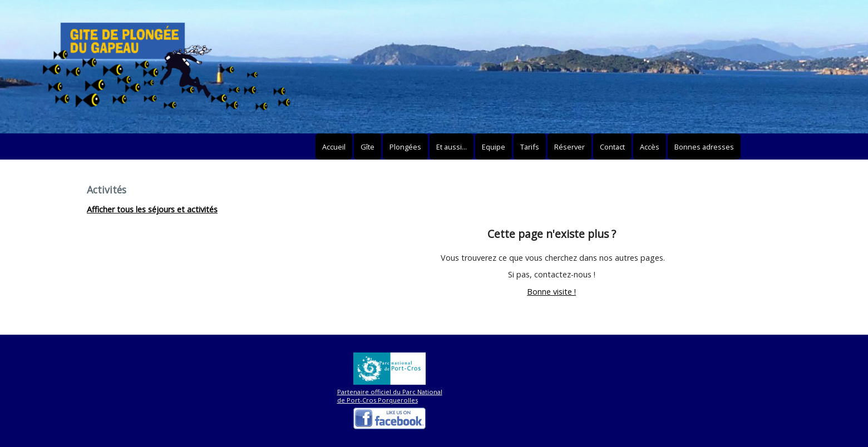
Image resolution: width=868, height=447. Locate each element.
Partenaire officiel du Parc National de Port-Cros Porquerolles (390, 396)
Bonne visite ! (551, 292)
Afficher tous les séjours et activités (152, 209)
